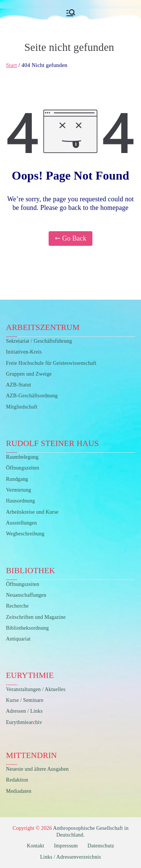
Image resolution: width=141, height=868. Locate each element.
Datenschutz (101, 846)
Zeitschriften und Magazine (36, 617)
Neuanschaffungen (26, 595)
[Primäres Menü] (71, 13)
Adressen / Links (24, 711)
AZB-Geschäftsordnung (32, 396)
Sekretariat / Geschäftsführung (39, 341)
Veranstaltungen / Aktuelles (36, 689)
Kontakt (36, 846)
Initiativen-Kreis (24, 352)
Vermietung (19, 490)
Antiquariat (18, 639)
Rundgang (17, 479)
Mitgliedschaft (22, 407)
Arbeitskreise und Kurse (32, 512)
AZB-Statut (19, 385)
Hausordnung (20, 501)
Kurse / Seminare (25, 700)
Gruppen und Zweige (29, 374)
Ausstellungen (21, 523)
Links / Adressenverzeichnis (70, 857)
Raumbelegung (22, 457)
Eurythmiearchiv (24, 722)
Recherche (17, 606)
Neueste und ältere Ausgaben (37, 769)
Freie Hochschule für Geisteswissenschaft (51, 363)
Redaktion (17, 780)
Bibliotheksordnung (27, 628)
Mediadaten (19, 791)
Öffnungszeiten (23, 468)
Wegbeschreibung (25, 534)
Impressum (66, 846)
